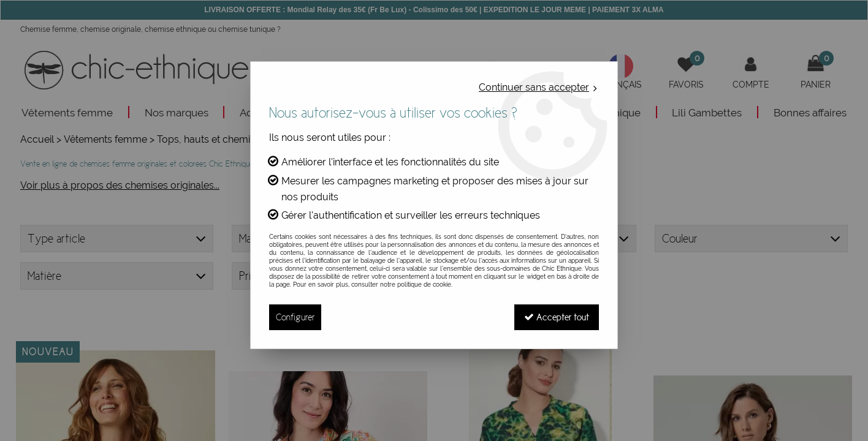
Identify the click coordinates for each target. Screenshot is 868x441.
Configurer (295, 317)
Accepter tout (557, 317)
